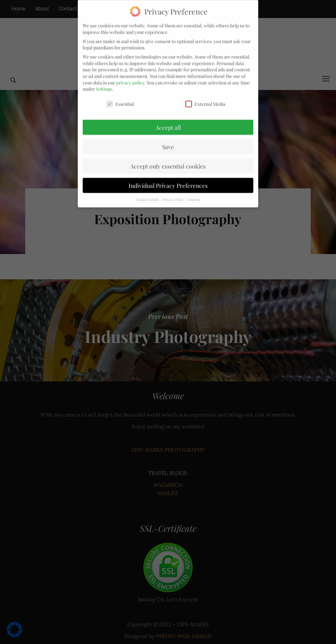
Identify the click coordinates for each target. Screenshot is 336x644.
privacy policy (130, 76)
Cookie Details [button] (148, 193)
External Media (205, 98)
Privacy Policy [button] (174, 193)
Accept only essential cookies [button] (168, 160)
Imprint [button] (194, 193)
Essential (120, 98)
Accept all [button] (168, 121)
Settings (104, 83)
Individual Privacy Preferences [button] (168, 179)
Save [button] (168, 141)
